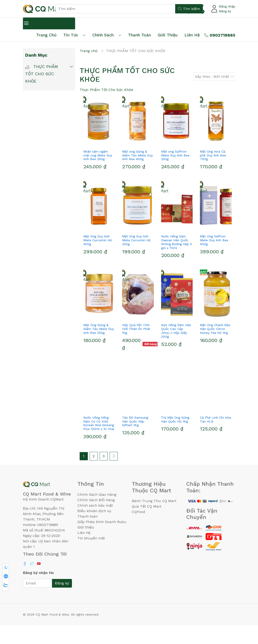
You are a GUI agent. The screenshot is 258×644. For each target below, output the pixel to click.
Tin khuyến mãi (91, 557)
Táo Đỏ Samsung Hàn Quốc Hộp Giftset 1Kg (135, 440)
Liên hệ (192, 35)
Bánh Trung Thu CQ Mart (154, 520)
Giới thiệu (86, 546)
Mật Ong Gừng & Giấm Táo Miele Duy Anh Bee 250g (99, 348)
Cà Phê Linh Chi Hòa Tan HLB (215, 438)
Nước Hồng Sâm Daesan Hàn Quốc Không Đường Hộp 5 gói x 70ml (177, 261)
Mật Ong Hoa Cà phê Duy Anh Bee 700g (213, 174)
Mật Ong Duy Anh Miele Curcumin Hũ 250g (136, 259)
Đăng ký (225, 11)
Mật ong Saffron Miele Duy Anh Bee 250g (175, 174)
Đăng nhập (227, 6)
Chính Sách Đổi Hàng (96, 519)
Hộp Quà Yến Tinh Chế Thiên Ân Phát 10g (136, 348)
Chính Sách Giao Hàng (97, 513)
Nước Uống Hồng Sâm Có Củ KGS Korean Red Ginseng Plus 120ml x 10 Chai (99, 442)
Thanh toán (87, 535)
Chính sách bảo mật (95, 524)
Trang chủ (46, 35)
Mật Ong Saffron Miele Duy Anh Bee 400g (214, 259)
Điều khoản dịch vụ (94, 530)
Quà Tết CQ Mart (147, 525)
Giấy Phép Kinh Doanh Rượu (102, 541)
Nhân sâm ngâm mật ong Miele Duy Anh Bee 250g (98, 174)
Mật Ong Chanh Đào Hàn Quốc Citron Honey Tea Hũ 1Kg (215, 348)
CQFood (139, 531)
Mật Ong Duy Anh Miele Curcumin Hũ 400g (98, 259)
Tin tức (71, 35)
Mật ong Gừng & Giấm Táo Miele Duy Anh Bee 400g (137, 174)
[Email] (38, 602)
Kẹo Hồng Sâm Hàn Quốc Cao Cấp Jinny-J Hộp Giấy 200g (176, 350)
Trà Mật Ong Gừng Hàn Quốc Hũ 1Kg (175, 438)
